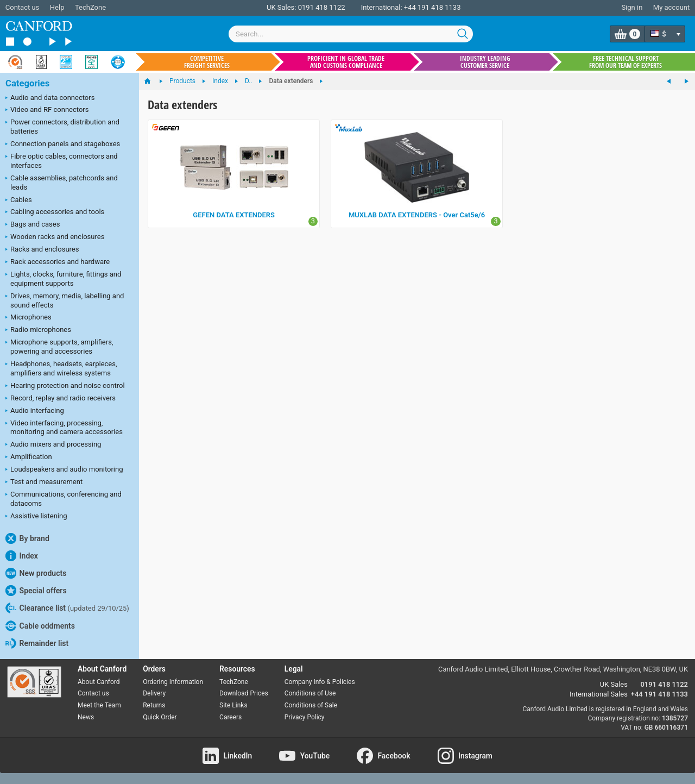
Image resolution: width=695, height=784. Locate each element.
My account (671, 7)
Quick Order (160, 717)
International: (382, 7)
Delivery (154, 693)
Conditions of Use (310, 693)
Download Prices (244, 693)
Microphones (29, 318)
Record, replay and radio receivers (61, 399)
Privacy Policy (305, 717)
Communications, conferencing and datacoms (64, 499)
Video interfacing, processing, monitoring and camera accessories (64, 428)
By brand (27, 538)
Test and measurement (44, 482)
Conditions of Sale (311, 705)
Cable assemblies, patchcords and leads (62, 183)
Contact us (23, 7)
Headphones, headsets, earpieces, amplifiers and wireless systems (61, 368)
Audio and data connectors (50, 98)
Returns (154, 705)
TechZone (90, 7)
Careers (230, 717)
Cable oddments (40, 626)
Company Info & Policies (320, 682)
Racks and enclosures (42, 250)
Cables (19, 200)
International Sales (599, 694)
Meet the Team (99, 705)
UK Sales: (282, 7)
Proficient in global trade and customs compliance (346, 62)
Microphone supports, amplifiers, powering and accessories (59, 347)
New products (36, 573)
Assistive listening (36, 517)
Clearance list (67, 608)
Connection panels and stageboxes (63, 145)
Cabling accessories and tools (55, 212)
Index (22, 556)
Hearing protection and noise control (65, 386)
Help (57, 7)
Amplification (29, 457)
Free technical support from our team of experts (625, 62)
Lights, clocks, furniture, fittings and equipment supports (63, 279)
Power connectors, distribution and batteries (62, 127)
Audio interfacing (35, 411)
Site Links (233, 705)
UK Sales (614, 684)
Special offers (36, 591)
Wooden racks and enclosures (55, 237)
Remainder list (37, 643)
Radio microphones (38, 330)
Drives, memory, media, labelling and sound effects (65, 300)
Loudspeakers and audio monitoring (64, 470)
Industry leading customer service (485, 62)
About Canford (99, 682)
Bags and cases (33, 225)
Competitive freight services (207, 62)
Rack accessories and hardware (58, 262)
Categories (27, 83)
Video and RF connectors (47, 110)
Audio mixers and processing (53, 445)
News (86, 717)
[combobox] (351, 34)
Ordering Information (173, 682)
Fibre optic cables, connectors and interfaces (62, 161)
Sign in (632, 7)
